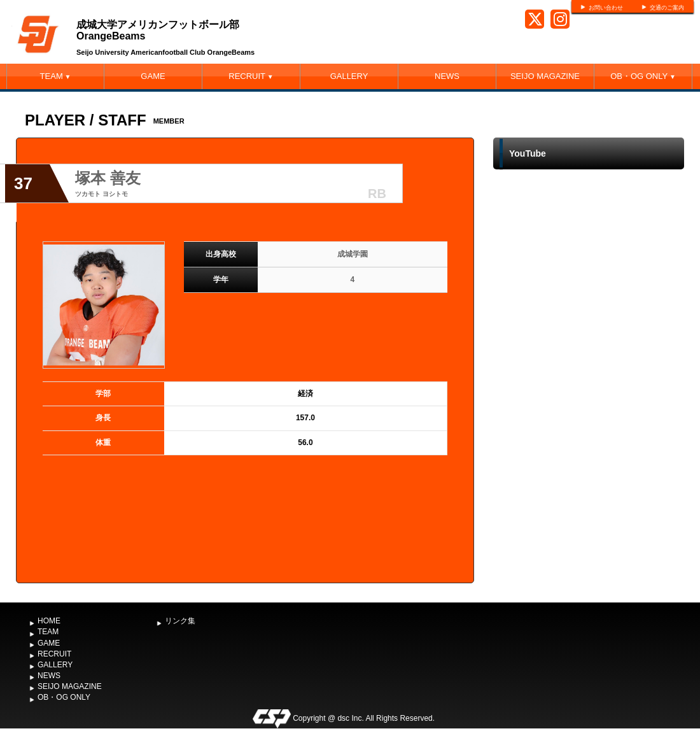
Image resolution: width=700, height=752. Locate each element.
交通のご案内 (667, 8)
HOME (49, 621)
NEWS (447, 76)
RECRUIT (251, 76)
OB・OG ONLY (643, 76)
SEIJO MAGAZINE (545, 76)
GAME (153, 76)
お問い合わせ (606, 8)
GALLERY (349, 76)
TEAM (56, 76)
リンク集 (180, 621)
